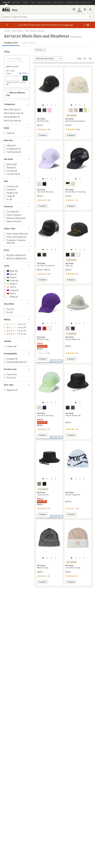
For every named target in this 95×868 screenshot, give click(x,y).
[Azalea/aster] (39, 328)
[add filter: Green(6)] (9, 281)
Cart (85, 9)
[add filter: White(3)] (9, 297)
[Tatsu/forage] (44, 255)
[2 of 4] (47, 105)
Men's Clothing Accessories (35, 31)
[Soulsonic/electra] (44, 408)
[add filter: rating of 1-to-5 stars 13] (15, 334)
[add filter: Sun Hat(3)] (9, 171)
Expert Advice (29, 43)
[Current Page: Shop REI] (6, 2)
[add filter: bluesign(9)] (9, 359)
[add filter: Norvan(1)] (8, 378)
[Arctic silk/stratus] (50, 328)
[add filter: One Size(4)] (9, 186)
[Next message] (84, 25)
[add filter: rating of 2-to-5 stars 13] (15, 331)
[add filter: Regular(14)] (8, 390)
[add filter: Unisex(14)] (8, 346)
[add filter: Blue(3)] (8, 274)
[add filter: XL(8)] (6, 199)
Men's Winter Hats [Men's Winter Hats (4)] (12, 113)
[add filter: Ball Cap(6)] (9, 164)
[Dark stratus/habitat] (44, 110)
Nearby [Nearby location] (23, 73)
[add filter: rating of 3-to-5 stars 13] (15, 328)
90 (90, 58)
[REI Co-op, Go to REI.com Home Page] (6, 9)
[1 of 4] (43, 105)
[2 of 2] (80, 179)
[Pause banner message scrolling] (88, 25)
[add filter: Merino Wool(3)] (11, 221)
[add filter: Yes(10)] (6, 309)
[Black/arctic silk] (44, 184)
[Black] (73, 328)
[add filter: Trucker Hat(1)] (10, 174)
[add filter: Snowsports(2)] (11, 149)
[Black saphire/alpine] (81, 110)
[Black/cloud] (39, 255)
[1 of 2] (76, 179)
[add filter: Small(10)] (7, 190)
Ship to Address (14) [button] (16, 94)
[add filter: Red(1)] (8, 293)
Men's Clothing (18, 31)
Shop (15, 10)
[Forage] (73, 255)
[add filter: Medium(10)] (9, 193)
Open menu (90, 9)
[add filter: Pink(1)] (8, 287)
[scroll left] (67, 110)
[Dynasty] (44, 328)
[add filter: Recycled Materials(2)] (13, 362)
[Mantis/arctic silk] (86, 110)
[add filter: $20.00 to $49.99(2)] (13, 255)
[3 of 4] (51, 105)
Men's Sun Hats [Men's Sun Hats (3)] (11, 121)
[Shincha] (73, 184)
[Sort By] (48, 58)
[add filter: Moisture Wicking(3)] (13, 218)
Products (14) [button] (11, 43)
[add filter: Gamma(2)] (8, 374)
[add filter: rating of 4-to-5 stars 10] (15, 324)
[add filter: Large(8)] (7, 196)
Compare (42, 136)
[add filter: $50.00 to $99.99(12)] (13, 258)
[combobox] (47, 17)
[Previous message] (7, 25)
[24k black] (39, 110)
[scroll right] (89, 110)
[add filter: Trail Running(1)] (11, 152)
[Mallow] (39, 184)
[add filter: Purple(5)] (9, 290)
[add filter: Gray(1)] (8, 277)
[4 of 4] (56, 105)
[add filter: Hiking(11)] (8, 145)
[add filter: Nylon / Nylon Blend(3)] (14, 234)
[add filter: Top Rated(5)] (10, 212)
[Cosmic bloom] (50, 110)
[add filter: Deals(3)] (7, 133)
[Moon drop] (73, 408)
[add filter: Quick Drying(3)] (11, 215)
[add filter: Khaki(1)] (9, 284)
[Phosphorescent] (39, 408)
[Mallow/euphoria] (76, 110)
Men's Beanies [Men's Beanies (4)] (10, 117)
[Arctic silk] (78, 255)
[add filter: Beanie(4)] (8, 167)
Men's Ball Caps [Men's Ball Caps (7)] (11, 109)
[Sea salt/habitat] (71, 110)
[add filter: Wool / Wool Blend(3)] (13, 237)
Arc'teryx (7, 31)
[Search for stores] (25, 78)
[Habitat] (68, 328)
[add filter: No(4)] (6, 312)
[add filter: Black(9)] (9, 271)
